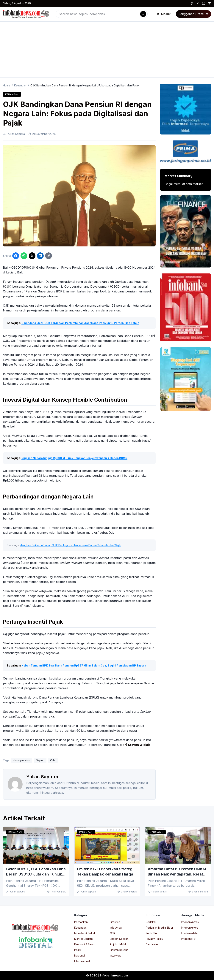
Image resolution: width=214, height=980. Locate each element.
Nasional (79, 956)
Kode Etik (151, 933)
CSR (113, 933)
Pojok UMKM (118, 944)
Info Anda (116, 928)
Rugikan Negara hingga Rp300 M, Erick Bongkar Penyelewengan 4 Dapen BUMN (74, 458)
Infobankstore (190, 928)
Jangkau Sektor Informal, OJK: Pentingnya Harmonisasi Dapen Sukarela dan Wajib (71, 545)
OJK (53, 760)
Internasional (82, 961)
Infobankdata (189, 933)
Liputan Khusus (119, 950)
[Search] (143, 14)
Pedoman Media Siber (159, 928)
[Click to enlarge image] (79, 196)
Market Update (83, 939)
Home (7, 85)
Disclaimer (152, 944)
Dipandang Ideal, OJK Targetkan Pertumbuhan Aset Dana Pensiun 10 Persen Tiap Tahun (80, 323)
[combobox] (102, 14)
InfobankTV (189, 939)
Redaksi (151, 922)
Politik (78, 950)
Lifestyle (115, 922)
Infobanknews (190, 922)
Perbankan (81, 922)
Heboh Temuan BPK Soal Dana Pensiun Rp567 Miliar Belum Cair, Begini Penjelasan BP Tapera (84, 665)
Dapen (40, 760)
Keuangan (20, 85)
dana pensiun (22, 760)
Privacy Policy (154, 939)
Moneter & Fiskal (85, 933)
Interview (115, 956)
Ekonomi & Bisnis (85, 944)
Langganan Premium (193, 14)
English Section (119, 939)
